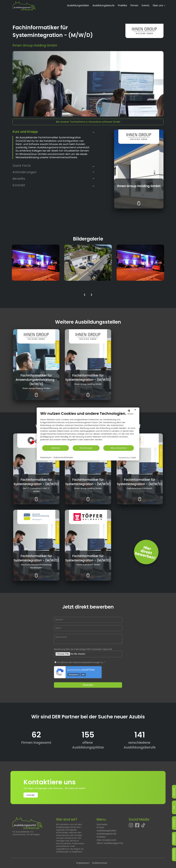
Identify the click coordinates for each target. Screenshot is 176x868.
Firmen (134, 5)
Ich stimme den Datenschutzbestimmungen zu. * (80, 662)
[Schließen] (135, 410)
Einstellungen (86, 448)
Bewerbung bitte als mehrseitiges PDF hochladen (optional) (83, 649)
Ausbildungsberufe (104, 5)
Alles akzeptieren (119, 448)
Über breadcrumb (106, 840)
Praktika (122, 5)
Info (83, 675)
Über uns (158, 5)
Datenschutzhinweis (63, 458)
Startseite (102, 824)
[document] (88, 428)
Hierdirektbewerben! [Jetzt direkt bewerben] (145, 553)
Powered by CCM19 (127, 458)
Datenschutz (100, 863)
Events (146, 5)
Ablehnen (56, 448)
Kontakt (31, 795)
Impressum (83, 863)
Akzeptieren (74, 675)
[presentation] (85, 295)
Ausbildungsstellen (78, 5)
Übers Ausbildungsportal (110, 843)
